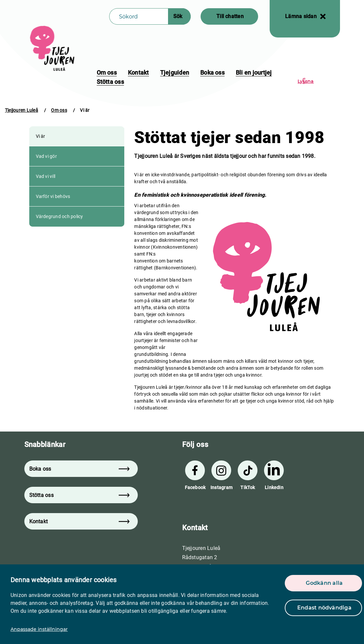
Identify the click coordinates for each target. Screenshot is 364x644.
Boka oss (212, 73)
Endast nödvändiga (324, 608)
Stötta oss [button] (79, 495)
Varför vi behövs (53, 196)
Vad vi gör (46, 156)
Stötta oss (110, 82)
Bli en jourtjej (254, 73)
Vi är (41, 136)
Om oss (107, 73)
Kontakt (138, 73)
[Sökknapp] (180, 16)
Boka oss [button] (79, 469)
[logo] (53, 49)
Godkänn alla (324, 583)
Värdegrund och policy (60, 216)
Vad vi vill (46, 176)
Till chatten (230, 16)
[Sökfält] (139, 16)
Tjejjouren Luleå (22, 110)
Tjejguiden (175, 73)
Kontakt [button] (79, 521)
